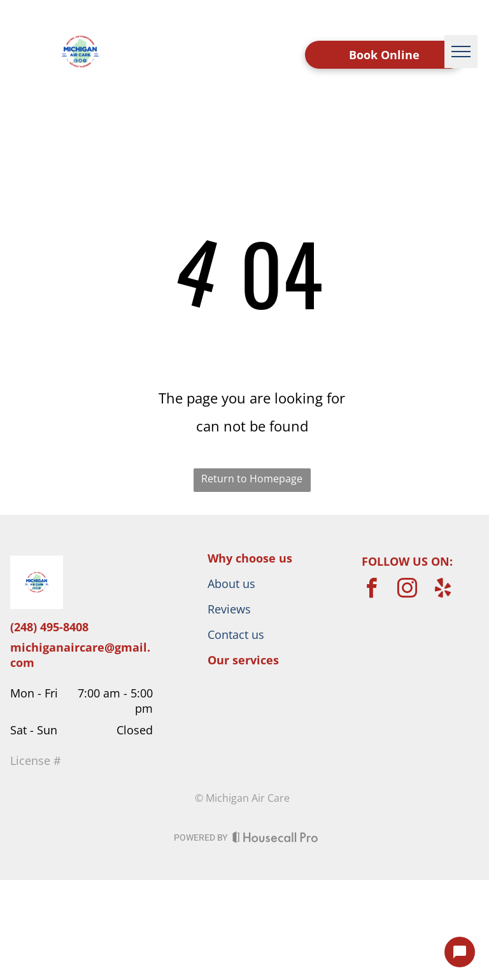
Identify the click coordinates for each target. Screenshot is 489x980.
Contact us (236, 634)
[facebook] (372, 590)
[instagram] (407, 590)
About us (231, 584)
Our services (243, 660)
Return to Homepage (252, 479)
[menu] (461, 52)
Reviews (229, 609)
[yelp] (443, 590)
